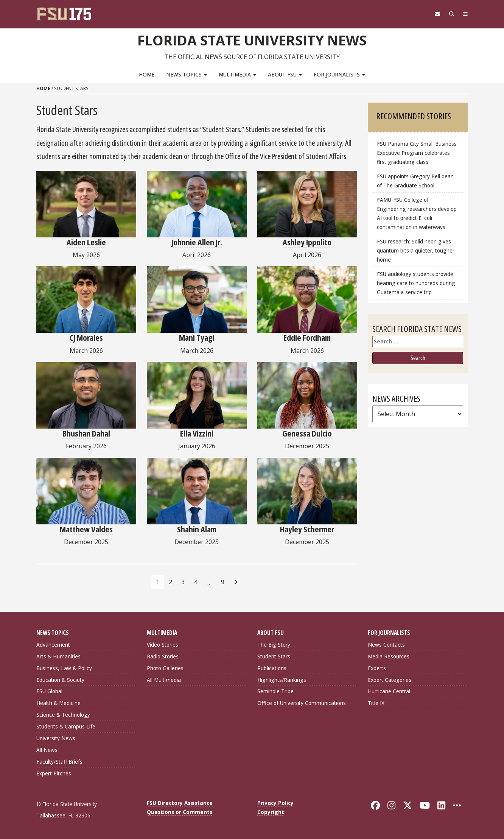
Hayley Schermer (307, 529)
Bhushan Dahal (86, 433)
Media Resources (389, 656)
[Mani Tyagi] (197, 299)
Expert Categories (390, 679)
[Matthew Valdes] (86, 491)
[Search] (450, 14)
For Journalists (339, 74)
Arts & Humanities (58, 656)
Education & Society (60, 679)
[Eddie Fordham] (307, 299)
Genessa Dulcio (307, 433)
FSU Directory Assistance (180, 802)
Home (147, 74)
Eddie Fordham (307, 337)
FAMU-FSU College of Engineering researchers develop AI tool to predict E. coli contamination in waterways (417, 213)
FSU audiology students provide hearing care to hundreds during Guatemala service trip (416, 283)
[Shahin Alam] (197, 491)
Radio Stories (163, 656)
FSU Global (49, 691)
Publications (272, 668)
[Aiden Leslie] (86, 204)
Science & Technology (63, 715)
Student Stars (274, 656)
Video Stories (163, 644)
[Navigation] (465, 14)
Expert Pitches (54, 773)
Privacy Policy (275, 802)
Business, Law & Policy (64, 668)
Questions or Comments (180, 812)
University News (56, 738)
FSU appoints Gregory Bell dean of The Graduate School (415, 181)
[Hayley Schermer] (307, 491)
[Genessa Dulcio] (307, 395)
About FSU (285, 74)
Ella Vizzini (197, 433)
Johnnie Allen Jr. (197, 242)
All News (47, 750)
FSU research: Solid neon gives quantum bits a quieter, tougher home (416, 250)
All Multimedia (164, 679)
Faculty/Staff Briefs (59, 762)
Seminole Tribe (275, 691)
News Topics (187, 74)
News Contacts (386, 644)
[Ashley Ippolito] (307, 204)
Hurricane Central (389, 691)
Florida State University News (252, 40)
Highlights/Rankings (282, 679)
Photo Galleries (165, 668)
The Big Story (274, 644)
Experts (377, 668)
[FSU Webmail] (434, 14)
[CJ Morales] (86, 299)
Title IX (376, 703)
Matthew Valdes (86, 529)
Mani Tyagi (197, 337)
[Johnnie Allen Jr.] (197, 204)
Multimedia (237, 74)
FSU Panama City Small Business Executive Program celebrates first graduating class (417, 153)
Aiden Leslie (86, 242)
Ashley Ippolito (307, 242)
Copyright (271, 812)
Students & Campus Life (66, 726)
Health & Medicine (58, 703)
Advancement (53, 644)
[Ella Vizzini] (197, 395)
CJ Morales (86, 337)
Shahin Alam (197, 529)
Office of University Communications (302, 703)
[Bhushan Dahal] (86, 395)
